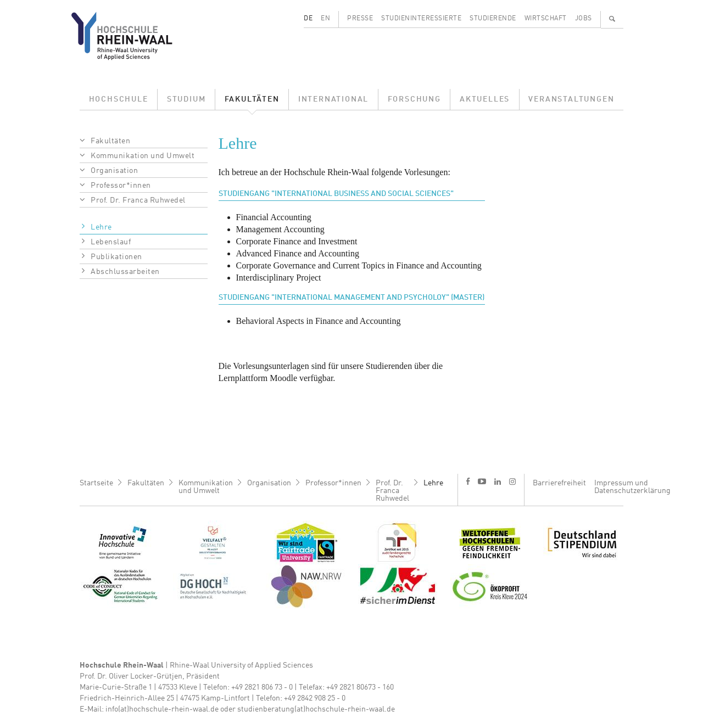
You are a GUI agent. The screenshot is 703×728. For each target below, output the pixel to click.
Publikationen (116, 257)
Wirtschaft (546, 19)
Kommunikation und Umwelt (143, 156)
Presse (360, 19)
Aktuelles (485, 99)
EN (325, 19)
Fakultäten (252, 99)
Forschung (414, 99)
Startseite (96, 483)
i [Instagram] (512, 481)
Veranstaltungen (571, 99)
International (333, 99)
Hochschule (119, 99)
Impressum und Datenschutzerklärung (632, 487)
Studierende (493, 19)
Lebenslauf (111, 242)
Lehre (101, 227)
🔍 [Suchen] (612, 19)
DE (308, 19)
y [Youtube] (482, 481)
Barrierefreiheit (559, 483)
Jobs (584, 19)
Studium (186, 99)
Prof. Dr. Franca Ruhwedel (138, 200)
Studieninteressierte (421, 19)
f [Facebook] (468, 481)
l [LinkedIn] (498, 481)
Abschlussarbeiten (125, 272)
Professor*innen (121, 186)
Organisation (114, 171)
